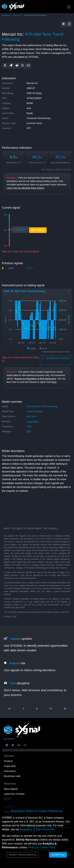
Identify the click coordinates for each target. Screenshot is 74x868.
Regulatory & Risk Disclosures (37, 829)
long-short (32, 421)
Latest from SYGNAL (14, 794)
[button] (64, 24)
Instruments (6, 15)
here (54, 382)
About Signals (11, 789)
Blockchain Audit (12, 776)
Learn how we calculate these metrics (25, 188)
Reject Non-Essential (23, 855)
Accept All (58, 855)
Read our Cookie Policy (42, 847)
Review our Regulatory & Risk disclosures (35, 379)
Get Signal (38, 230)
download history (56, 358)
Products (8, 761)
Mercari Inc (17, 15)
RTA (29, 431)
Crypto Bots (10, 766)
